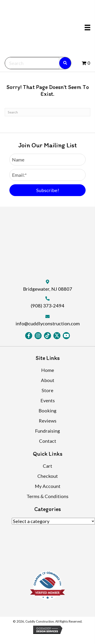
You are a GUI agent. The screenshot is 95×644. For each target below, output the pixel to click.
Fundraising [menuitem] (47, 431)
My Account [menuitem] (48, 486)
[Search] (47, 112)
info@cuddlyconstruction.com (48, 323)
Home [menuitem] (48, 370)
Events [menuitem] (48, 400)
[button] (47, 190)
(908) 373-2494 (48, 306)
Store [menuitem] (47, 390)
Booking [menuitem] (47, 411)
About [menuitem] (48, 380)
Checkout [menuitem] (48, 476)
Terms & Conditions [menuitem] (47, 496)
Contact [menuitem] (48, 441)
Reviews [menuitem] (48, 421)
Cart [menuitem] (47, 466)
